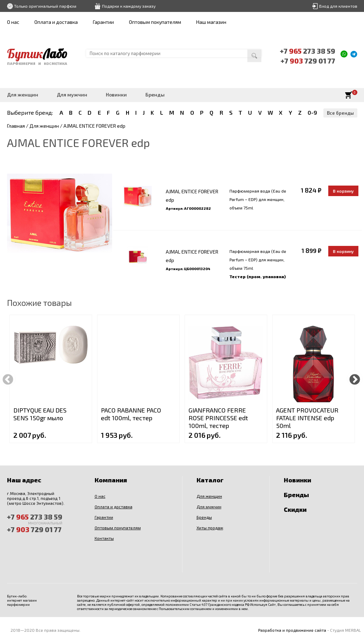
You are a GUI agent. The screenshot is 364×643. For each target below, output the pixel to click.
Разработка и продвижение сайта (292, 630)
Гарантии (103, 22)
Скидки (295, 509)
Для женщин (23, 95)
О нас (13, 22)
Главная (16, 126)
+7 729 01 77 (308, 61)
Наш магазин (211, 22)
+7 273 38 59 (308, 51)
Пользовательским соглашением (185, 609)
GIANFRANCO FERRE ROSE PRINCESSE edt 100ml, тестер (218, 418)
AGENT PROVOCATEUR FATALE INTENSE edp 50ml (307, 418)
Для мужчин (72, 95)
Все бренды (340, 113)
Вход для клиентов (338, 6)
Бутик (37, 54)
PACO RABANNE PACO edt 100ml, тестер (131, 414)
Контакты (104, 538)
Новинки (116, 95)
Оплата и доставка (56, 22)
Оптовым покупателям (155, 22)
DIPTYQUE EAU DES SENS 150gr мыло (40, 414)
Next (355, 379)
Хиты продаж (210, 528)
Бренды (155, 95)
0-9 (312, 112)
